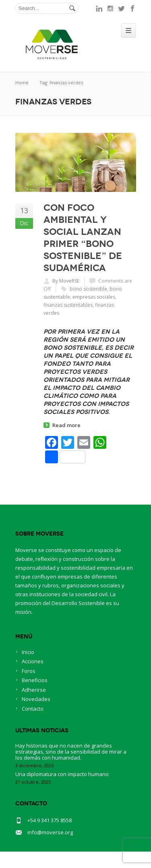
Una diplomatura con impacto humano (62, 774)
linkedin (99, 8)
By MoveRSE (66, 281)
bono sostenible (88, 289)
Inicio (28, 652)
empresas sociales (94, 297)
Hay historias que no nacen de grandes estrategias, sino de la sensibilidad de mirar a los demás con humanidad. (71, 752)
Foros (29, 671)
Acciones (33, 661)
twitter (122, 8)
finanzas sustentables (68, 305)
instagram (110, 8)
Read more (66, 425)
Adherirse (34, 690)
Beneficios (35, 680)
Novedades (36, 699)
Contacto (33, 709)
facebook (133, 8)
